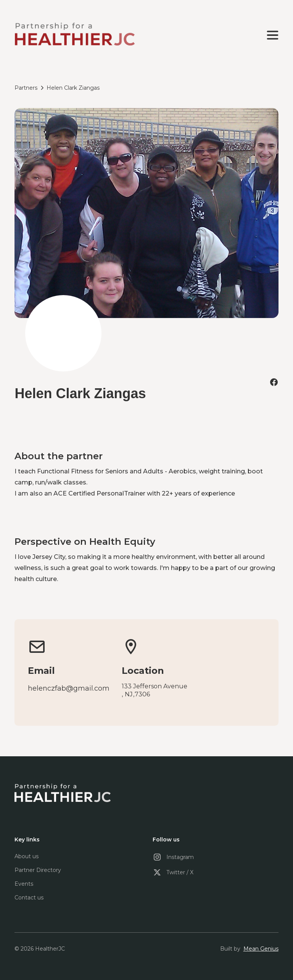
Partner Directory (38, 870)
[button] (271, 35)
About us (27, 856)
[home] (75, 35)
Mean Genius (261, 949)
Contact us (29, 898)
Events (24, 884)
